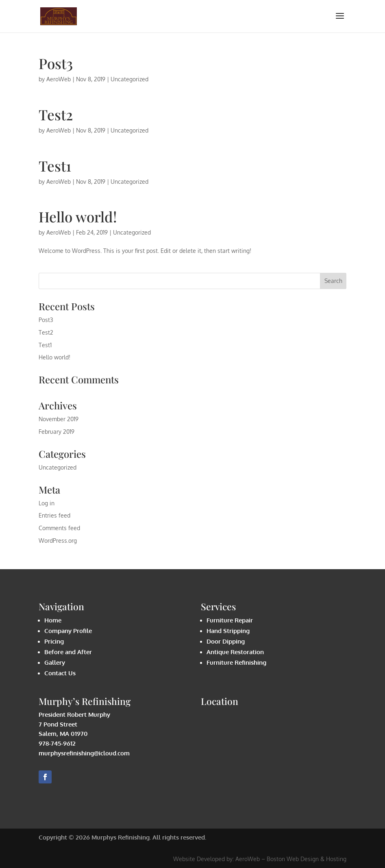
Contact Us (60, 673)
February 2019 (57, 432)
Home (53, 620)
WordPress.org (58, 541)
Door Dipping (226, 641)
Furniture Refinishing (236, 662)
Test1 (55, 166)
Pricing (54, 641)
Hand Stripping (228, 631)
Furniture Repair (230, 620)
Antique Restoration (235, 652)
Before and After (68, 652)
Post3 (56, 63)
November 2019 (59, 419)
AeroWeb (59, 79)
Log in (47, 503)
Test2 (56, 114)
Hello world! (78, 216)
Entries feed (54, 515)
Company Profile (68, 631)
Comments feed (59, 528)
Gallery (55, 662)
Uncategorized (129, 79)
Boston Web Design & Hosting (307, 859)
